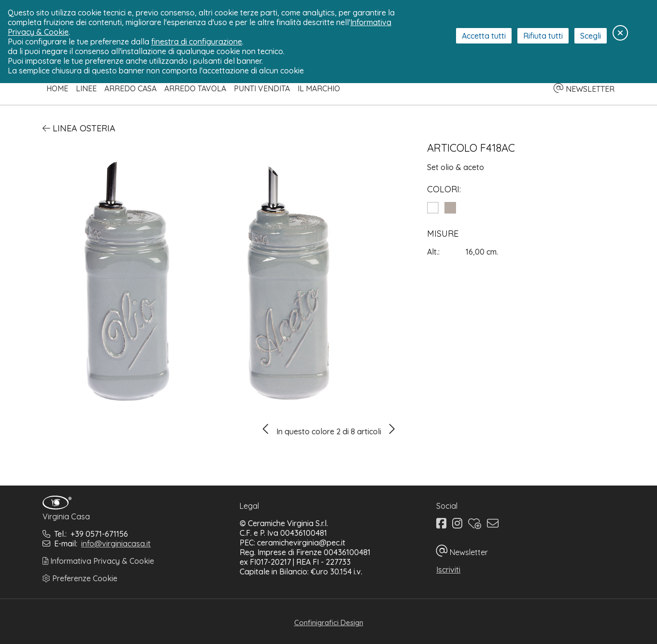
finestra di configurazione (197, 42)
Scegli (591, 36)
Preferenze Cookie (80, 578)
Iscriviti (448, 570)
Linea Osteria (79, 128)
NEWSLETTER (584, 89)
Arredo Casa (130, 88)
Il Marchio (319, 88)
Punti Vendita (262, 88)
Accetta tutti (484, 36)
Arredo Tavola (195, 88)
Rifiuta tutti (543, 36)
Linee (86, 88)
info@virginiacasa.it (116, 544)
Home (57, 88)
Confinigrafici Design (329, 623)
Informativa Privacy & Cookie (98, 561)
